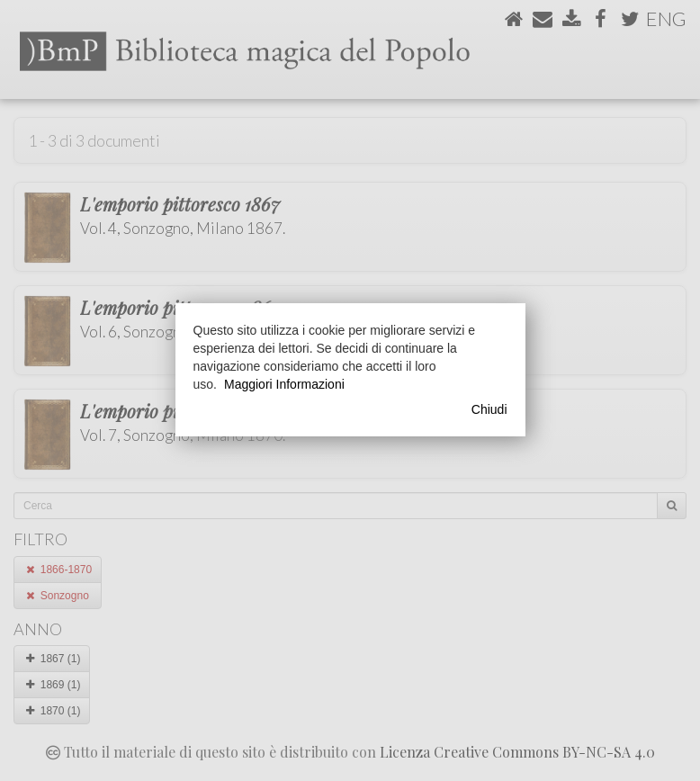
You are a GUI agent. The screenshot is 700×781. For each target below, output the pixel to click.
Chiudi (489, 409)
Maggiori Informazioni (284, 384)
